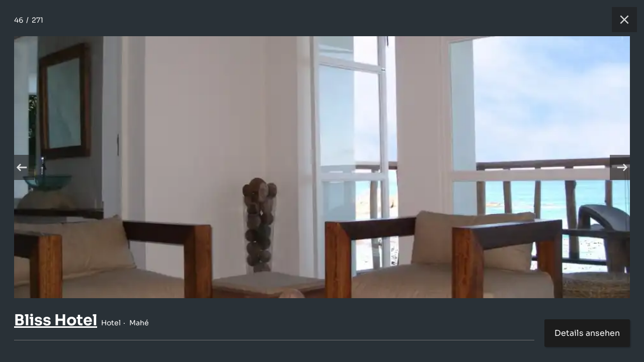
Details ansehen (587, 333)
